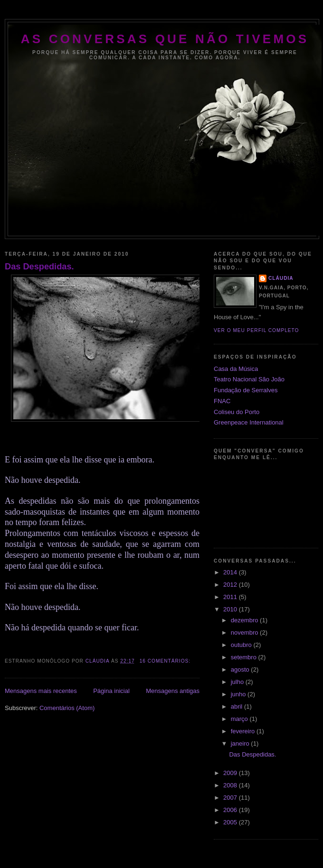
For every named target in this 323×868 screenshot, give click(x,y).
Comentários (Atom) (67, 708)
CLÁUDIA (281, 278)
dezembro (245, 620)
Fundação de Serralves (246, 390)
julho (238, 682)
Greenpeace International (249, 422)
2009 (231, 773)
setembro (245, 657)
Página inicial (111, 691)
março (240, 719)
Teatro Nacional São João (249, 379)
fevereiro (244, 731)
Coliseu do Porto (237, 412)
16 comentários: (166, 661)
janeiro (241, 743)
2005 (231, 822)
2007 (231, 798)
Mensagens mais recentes (41, 691)
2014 (231, 572)
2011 (231, 597)
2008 (231, 785)
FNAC (222, 401)
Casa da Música (236, 369)
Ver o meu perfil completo (256, 330)
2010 (231, 609)
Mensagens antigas (173, 691)
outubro (242, 645)
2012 (231, 585)
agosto (241, 669)
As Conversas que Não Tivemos (165, 39)
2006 (231, 810)
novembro (245, 633)
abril (237, 706)
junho (239, 694)
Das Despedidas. (39, 267)
